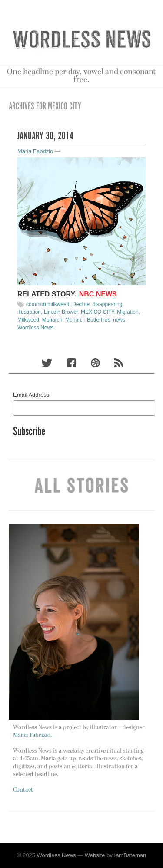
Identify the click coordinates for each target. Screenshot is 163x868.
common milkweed (48, 304)
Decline (81, 304)
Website (95, 855)
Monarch (52, 320)
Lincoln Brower (61, 312)
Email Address (31, 395)
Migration (128, 312)
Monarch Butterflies (88, 320)
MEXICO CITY (97, 312)
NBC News (98, 294)
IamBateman (130, 855)
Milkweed (28, 320)
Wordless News (35, 328)
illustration (29, 312)
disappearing (108, 304)
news (119, 320)
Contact (23, 790)
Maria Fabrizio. (32, 735)
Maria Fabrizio (35, 151)
